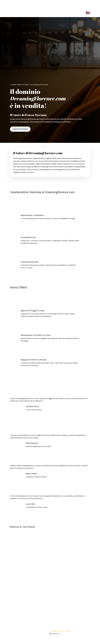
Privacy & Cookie (57, 631)
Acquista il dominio (20, 129)
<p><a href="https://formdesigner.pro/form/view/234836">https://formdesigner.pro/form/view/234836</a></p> (50, 571)
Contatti (68, 631)
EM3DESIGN (55, 634)
